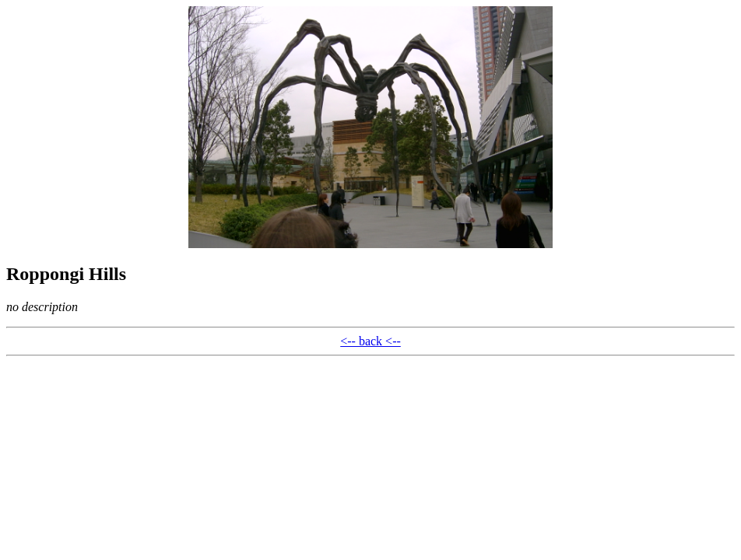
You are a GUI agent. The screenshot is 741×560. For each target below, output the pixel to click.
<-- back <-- (370, 341)
